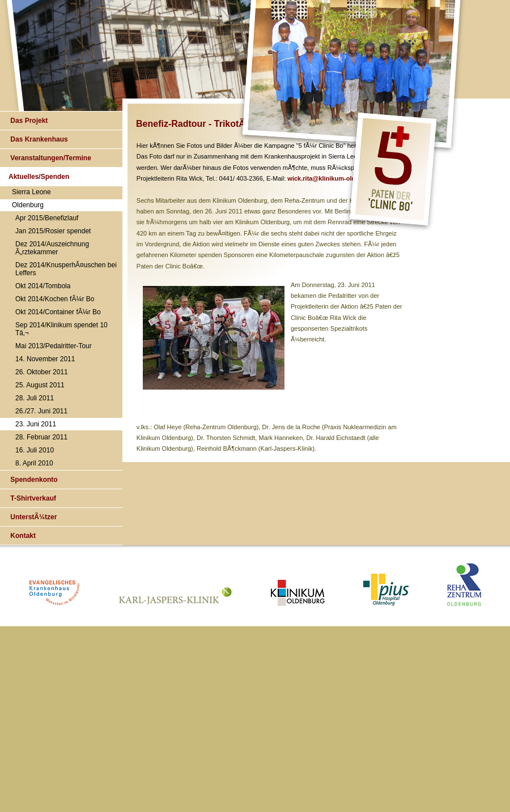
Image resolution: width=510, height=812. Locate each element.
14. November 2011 (45, 359)
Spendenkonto (33, 480)
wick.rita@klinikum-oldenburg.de (336, 178)
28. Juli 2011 (35, 398)
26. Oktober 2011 (42, 372)
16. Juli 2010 (35, 450)
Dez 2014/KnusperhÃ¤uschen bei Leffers (66, 269)
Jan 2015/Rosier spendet (53, 231)
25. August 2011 (40, 385)
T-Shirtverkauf (32, 498)
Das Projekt (28, 121)
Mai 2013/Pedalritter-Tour (54, 346)
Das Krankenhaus (38, 139)
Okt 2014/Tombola (43, 286)
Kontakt (22, 536)
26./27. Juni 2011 (41, 411)
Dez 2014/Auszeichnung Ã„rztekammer (52, 248)
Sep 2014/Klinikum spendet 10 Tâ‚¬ (61, 329)
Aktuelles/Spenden (39, 177)
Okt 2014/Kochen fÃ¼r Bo (55, 299)
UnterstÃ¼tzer (33, 517)
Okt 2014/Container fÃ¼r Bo (58, 312)
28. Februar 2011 (41, 437)
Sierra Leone (31, 192)
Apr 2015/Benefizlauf (47, 218)
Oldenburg (28, 205)
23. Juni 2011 (36, 424)
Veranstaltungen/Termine (50, 158)
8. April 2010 (34, 463)
